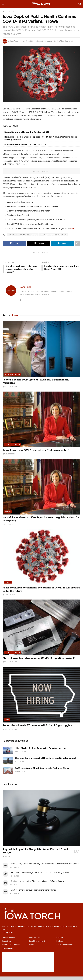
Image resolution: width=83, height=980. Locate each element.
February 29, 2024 (10, 387)
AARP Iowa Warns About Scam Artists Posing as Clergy (42, 768)
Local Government (37, 941)
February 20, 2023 (10, 729)
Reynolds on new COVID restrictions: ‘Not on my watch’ (36, 451)
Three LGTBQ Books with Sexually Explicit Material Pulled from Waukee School (45, 864)
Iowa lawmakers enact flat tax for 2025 (25, 144)
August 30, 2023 (9, 454)
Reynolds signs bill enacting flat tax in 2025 (27, 132)
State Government (15, 12)
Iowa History (35, 938)
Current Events (8, 938)
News (7, 720)
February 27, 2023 (10, 662)
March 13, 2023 (9, 595)
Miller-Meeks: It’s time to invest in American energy (40, 748)
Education (6, 941)
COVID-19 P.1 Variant (28, 235)
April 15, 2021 (29, 41)
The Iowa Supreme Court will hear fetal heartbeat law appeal (45, 758)
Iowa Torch (15, 41)
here (72, 228)
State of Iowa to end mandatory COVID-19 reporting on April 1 (39, 659)
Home (5, 12)
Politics (60, 941)
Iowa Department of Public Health (53, 235)
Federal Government (11, 945)
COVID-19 (13, 235)
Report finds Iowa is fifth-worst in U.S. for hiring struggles (37, 726)
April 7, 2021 (20, 772)
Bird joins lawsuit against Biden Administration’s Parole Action (37, 882)
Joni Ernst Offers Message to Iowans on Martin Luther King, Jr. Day (40, 873)
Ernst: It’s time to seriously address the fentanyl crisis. (33, 890)
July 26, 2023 (20, 762)
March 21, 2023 (21, 752)
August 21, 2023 (9, 525)
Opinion (8, 512)
